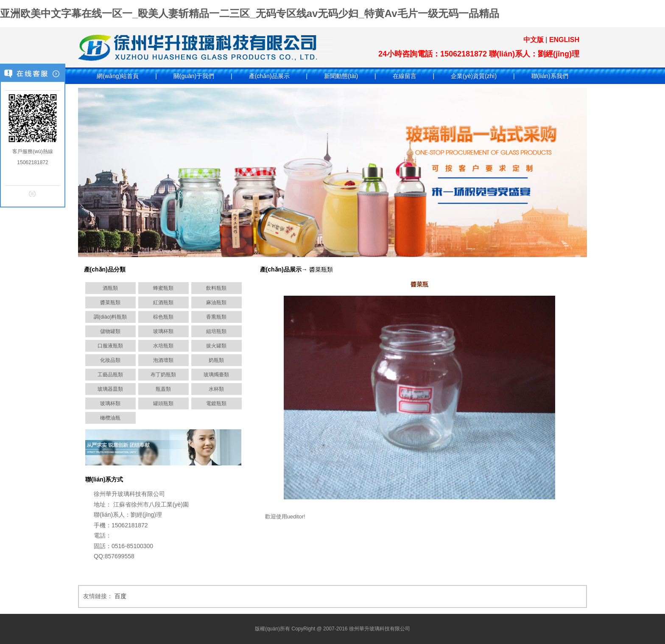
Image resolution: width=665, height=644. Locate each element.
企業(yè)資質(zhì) (474, 76)
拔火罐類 (216, 346)
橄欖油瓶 (110, 418)
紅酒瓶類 (163, 302)
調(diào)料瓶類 (110, 317)
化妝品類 (110, 360)
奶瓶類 (216, 360)
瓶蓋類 (163, 389)
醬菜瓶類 (110, 302)
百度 (120, 596)
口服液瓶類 (110, 346)
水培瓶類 (163, 346)
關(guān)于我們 (194, 76)
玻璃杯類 (163, 331)
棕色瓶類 (163, 317)
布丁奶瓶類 (163, 375)
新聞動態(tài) (341, 76)
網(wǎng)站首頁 (118, 76)
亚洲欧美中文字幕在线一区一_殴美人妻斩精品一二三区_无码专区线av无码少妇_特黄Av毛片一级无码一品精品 (250, 13)
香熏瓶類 (216, 317)
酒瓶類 (110, 288)
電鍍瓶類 (216, 403)
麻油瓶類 (216, 302)
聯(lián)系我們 (550, 76)
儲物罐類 (110, 331)
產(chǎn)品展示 (269, 76)
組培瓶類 (216, 331)
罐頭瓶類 (163, 403)
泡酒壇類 (163, 360)
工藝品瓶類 (110, 375)
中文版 (534, 40)
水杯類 (216, 389)
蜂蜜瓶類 (163, 288)
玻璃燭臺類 (216, 375)
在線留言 (405, 76)
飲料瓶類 (216, 288)
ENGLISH (564, 40)
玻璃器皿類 (110, 389)
